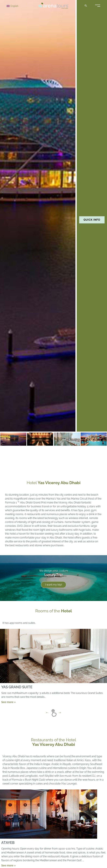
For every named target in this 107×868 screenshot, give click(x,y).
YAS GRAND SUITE (17, 687)
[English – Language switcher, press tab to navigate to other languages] (18, 6)
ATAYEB (8, 843)
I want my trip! (54, 585)
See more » (8, 702)
